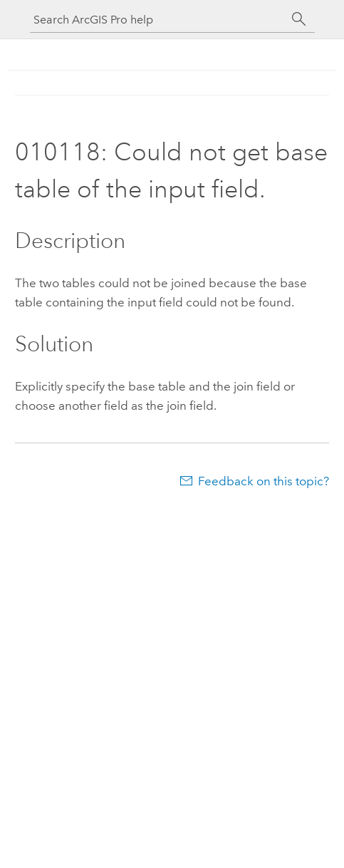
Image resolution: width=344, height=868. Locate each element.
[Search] (299, 19)
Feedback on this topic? (264, 481)
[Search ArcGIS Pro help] (158, 20)
